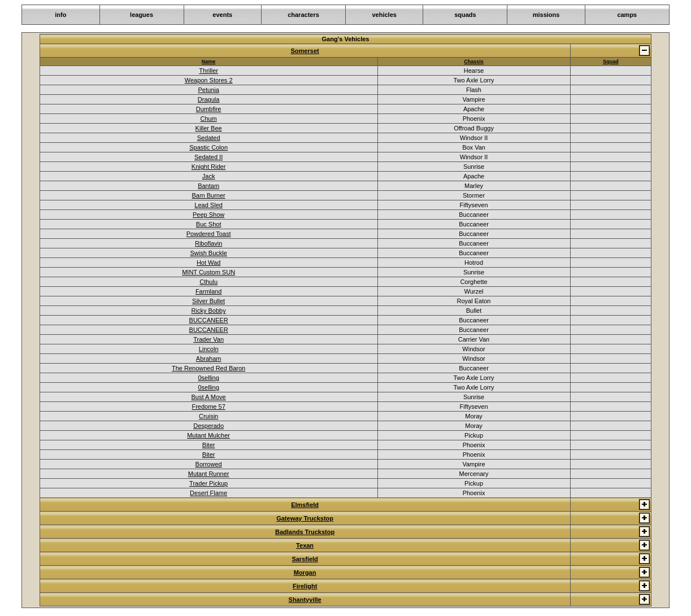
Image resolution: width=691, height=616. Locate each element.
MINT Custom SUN (208, 272)
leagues (142, 15)
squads (465, 15)
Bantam (208, 186)
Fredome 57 (208, 407)
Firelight (305, 586)
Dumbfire (209, 109)
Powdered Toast (209, 234)
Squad (611, 62)
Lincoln (209, 349)
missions (546, 15)
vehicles (384, 15)
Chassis (474, 62)
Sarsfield (305, 559)
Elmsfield (305, 505)
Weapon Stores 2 (209, 80)
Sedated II (208, 157)
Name (209, 62)
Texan (305, 545)
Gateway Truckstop (305, 518)
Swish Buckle (208, 253)
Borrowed (209, 464)
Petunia (208, 90)
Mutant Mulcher (208, 435)
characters (303, 15)
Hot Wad (208, 263)
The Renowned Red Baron (208, 368)
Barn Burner (208, 195)
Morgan (305, 573)
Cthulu (208, 282)
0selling (208, 378)
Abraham (209, 359)
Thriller (208, 71)
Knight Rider (209, 167)
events (222, 15)
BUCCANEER (209, 320)
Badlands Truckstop (305, 532)
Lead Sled (208, 205)
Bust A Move (209, 397)
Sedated (209, 138)
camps (627, 15)
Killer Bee (209, 128)
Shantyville (305, 600)
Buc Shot (209, 224)
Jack (209, 176)
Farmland (208, 291)
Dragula (209, 99)
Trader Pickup (208, 483)
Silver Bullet (208, 301)
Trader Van (208, 339)
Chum (208, 119)
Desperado (208, 426)
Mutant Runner (209, 474)
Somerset (305, 51)
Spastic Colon (208, 147)
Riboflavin (208, 243)
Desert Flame (208, 493)
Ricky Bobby (209, 311)
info (60, 15)
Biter (209, 445)
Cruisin (208, 416)
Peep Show (208, 215)
